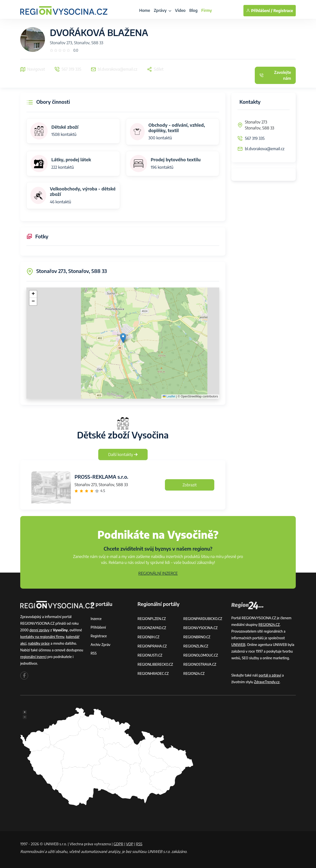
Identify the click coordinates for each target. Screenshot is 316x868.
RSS (94, 653)
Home (145, 10)
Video (180, 10)
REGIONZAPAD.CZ (152, 628)
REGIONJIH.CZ (148, 637)
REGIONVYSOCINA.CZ (201, 628)
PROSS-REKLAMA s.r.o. (101, 477)
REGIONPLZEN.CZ (152, 619)
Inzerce (96, 619)
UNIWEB (238, 645)
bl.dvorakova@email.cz (265, 149)
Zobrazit (190, 485)
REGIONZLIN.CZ (196, 646)
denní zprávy (39, 630)
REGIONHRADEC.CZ (153, 673)
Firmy (207, 10)
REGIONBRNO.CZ (197, 637)
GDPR (118, 844)
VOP (130, 844)
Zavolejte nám (275, 75)
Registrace (283, 11)
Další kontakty (123, 455)
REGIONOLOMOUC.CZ (201, 655)
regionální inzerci (33, 657)
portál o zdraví (270, 675)
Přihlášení (98, 627)
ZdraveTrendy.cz (267, 682)
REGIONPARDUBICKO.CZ (203, 619)
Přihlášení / (259, 11)
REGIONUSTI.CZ (150, 655)
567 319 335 (255, 138)
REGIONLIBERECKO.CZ (155, 664)
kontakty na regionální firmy (42, 637)
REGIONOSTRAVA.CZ (200, 664)
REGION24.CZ (194, 673)
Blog (194, 10)
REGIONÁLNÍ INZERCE (158, 573)
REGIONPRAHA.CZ (152, 646)
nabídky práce (39, 643)
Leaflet (169, 396)
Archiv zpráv (100, 645)
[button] (123, 338)
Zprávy (163, 10)
